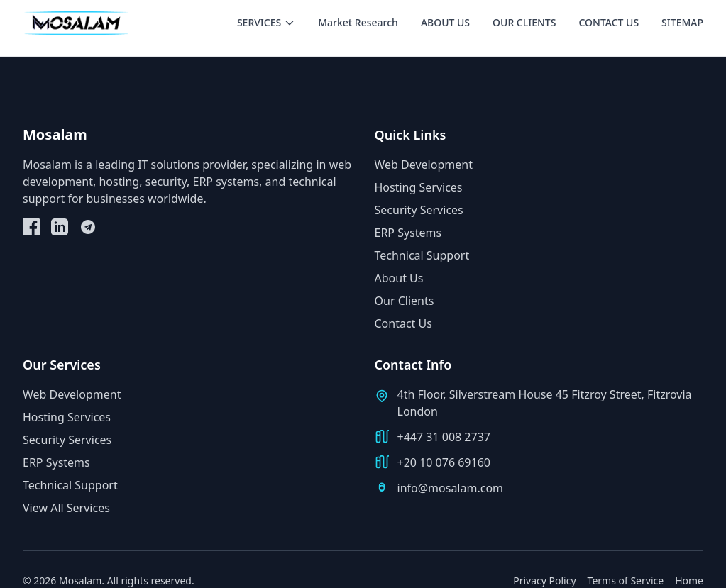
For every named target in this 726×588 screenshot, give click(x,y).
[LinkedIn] (60, 227)
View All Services (66, 508)
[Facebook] (31, 227)
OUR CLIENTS (524, 22)
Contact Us (403, 323)
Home (689, 581)
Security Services (419, 210)
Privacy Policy (544, 581)
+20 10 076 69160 (444, 462)
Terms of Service (626, 581)
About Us (399, 278)
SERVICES (266, 22)
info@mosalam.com (451, 488)
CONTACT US (609, 22)
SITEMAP (682, 22)
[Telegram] (88, 227)
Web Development (424, 165)
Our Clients (405, 301)
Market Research (358, 22)
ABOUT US (445, 22)
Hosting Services (419, 187)
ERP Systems (408, 233)
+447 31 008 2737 (444, 437)
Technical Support (422, 255)
